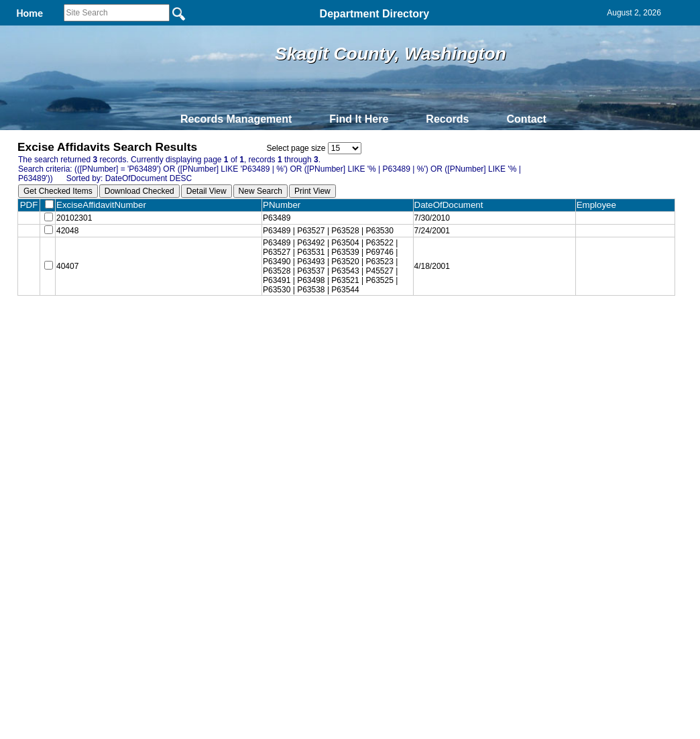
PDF (29, 205)
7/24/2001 (437, 233)
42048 (67, 233)
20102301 (74, 219)
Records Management (236, 119)
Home (220, 329)
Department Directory (375, 14)
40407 (67, 270)
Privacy (345, 329)
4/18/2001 (437, 270)
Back (167, 329)
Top (127, 329)
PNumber (291, 205)
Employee (601, 205)
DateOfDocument (457, 205)
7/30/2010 (437, 219)
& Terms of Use (394, 329)
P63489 (283, 219)
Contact (526, 119)
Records (447, 119)
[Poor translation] (49, 549)
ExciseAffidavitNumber (107, 205)
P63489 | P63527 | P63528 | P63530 (334, 233)
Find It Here (359, 119)
